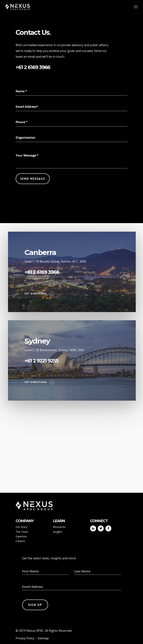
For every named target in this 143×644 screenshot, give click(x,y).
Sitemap (43, 638)
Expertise (21, 536)
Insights (58, 532)
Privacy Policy (25, 638)
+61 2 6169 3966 (33, 67)
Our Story (21, 527)
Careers (20, 541)
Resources (59, 527)
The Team (22, 532)
